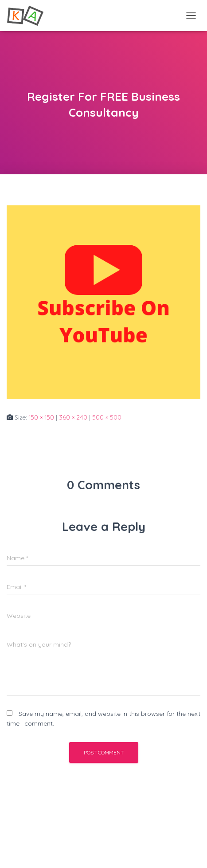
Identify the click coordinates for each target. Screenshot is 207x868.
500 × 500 (107, 417)
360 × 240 (73, 417)
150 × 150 (41, 417)
